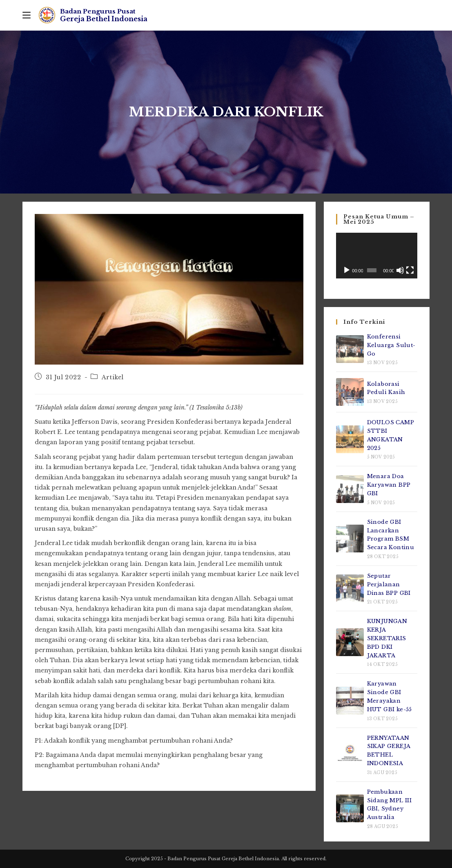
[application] (377, 256)
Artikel (113, 377)
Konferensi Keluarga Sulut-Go (391, 345)
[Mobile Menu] (27, 15)
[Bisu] (400, 270)
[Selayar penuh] (410, 270)
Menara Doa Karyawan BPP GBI (389, 485)
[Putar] (347, 270)
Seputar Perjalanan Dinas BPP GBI (389, 584)
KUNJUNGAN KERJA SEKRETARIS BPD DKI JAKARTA (387, 638)
